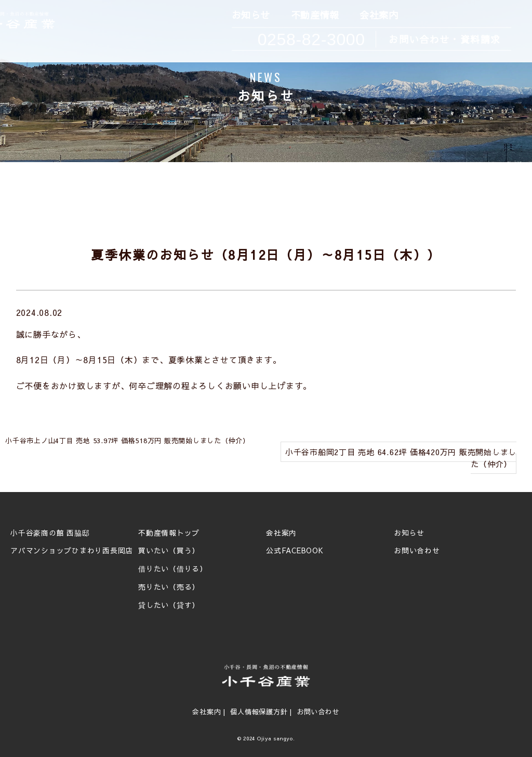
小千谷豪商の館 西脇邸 (50, 533)
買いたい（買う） (169, 551)
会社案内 (378, 15)
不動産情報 (314, 15)
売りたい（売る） (169, 587)
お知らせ (250, 15)
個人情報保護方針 (259, 712)
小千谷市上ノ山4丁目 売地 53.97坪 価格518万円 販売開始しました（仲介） (128, 441)
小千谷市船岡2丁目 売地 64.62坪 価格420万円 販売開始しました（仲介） (401, 458)
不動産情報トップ (169, 533)
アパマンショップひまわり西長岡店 (72, 551)
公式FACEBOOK (295, 551)
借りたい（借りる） (173, 569)
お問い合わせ (417, 551)
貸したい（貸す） (169, 605)
